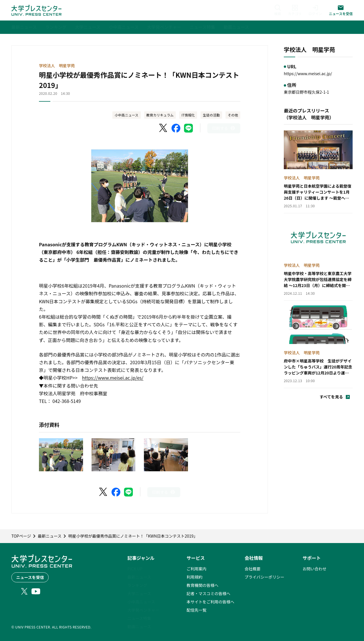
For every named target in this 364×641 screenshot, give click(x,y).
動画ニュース (139, 626)
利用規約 (195, 577)
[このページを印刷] (224, 128)
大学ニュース (139, 593)
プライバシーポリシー (264, 577)
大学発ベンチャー (143, 610)
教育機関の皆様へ (202, 585)
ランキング (137, 585)
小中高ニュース (126, 115)
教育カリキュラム (160, 115)
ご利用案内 (197, 569)
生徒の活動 (211, 115)
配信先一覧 (197, 610)
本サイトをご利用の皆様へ (210, 602)
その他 (233, 115)
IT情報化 (188, 115)
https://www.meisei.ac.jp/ (308, 73)
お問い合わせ (315, 569)
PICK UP (135, 569)
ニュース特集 (139, 618)
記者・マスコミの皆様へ (208, 593)
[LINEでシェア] (189, 128)
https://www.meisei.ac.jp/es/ (113, 378)
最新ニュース (139, 577)
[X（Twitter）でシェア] (164, 128)
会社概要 (253, 569)
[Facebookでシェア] (176, 128)
